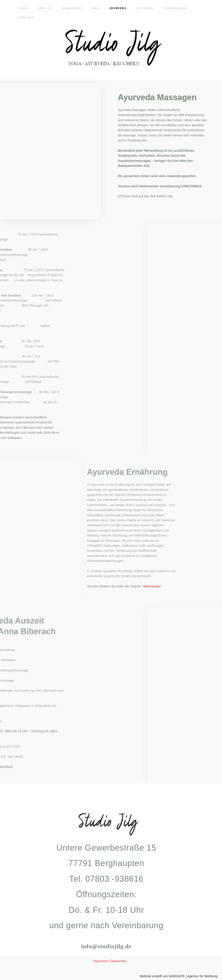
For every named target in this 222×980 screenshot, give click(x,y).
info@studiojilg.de (106, 945)
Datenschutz (119, 961)
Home (30, 8)
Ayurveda (113, 8)
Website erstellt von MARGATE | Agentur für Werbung (177, 976)
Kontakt (189, 8)
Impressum (100, 961)
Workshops (73, 8)
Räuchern (136, 8)
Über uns (49, 8)
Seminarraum (163, 8)
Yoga (93, 8)
